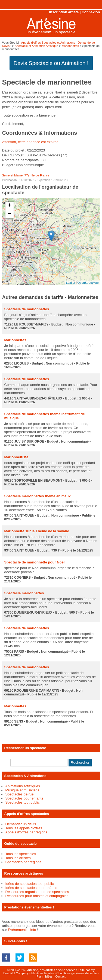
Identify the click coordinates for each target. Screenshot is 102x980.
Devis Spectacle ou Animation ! (51, 63)
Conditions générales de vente (77, 973)
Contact (60, 976)
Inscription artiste (64, 12)
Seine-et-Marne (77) (16, 175)
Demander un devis (21, 824)
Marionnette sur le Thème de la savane (37, 531)
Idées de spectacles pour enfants (31, 888)
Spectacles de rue (20, 794)
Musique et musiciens (22, 790)
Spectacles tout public (23, 802)
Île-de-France (40, 175)
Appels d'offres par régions (26, 832)
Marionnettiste (16, 457)
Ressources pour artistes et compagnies (37, 896)
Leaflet (71, 283)
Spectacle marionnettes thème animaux (38, 496)
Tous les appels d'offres (24, 828)
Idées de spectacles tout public (30, 884)
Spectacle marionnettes (24, 593)
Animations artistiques (23, 786)
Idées (49, 976)
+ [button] (9, 206)
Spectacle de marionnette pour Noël (35, 562)
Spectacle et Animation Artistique (36, 46)
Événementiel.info (22, 930)
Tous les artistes (18, 858)
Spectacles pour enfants (24, 798)
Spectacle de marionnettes (27, 309)
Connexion (91, 12)
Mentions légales (43, 973)
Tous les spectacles (21, 854)
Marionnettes (70, 46)
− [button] (9, 214)
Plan (39, 976)
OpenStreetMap (88, 283)
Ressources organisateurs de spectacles (37, 892)
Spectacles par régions (23, 862)
